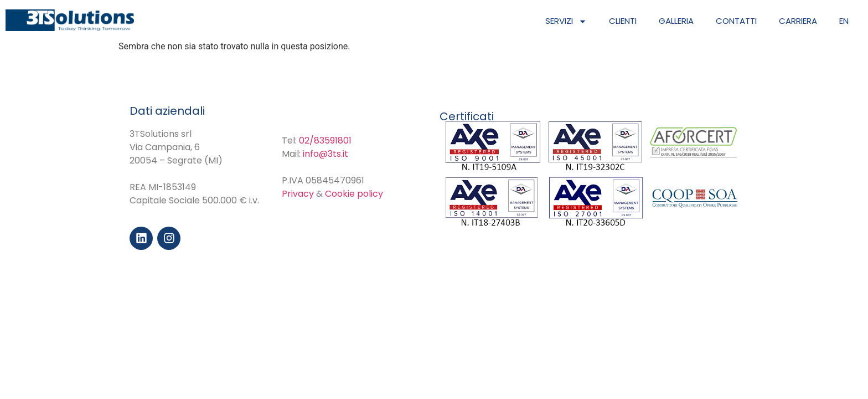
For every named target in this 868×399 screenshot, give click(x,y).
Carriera (798, 21)
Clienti (623, 21)
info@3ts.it (325, 154)
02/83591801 (325, 140)
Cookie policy (354, 194)
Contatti (736, 21)
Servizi (566, 21)
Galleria (676, 21)
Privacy (298, 194)
